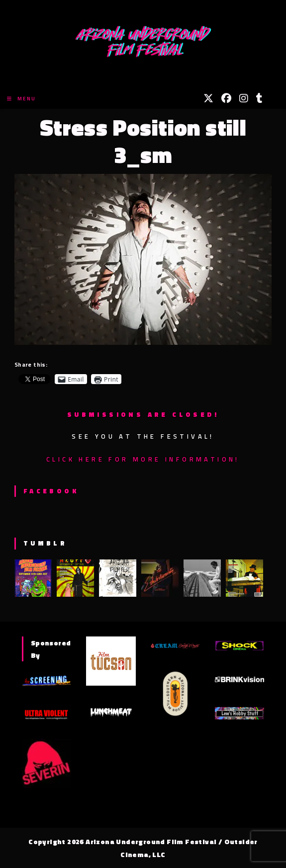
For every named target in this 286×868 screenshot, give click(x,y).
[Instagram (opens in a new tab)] (244, 98)
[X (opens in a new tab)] (208, 98)
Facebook (51, 491)
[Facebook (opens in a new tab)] (226, 98)
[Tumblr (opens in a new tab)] (259, 98)
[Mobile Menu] (21, 99)
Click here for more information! (143, 459)
